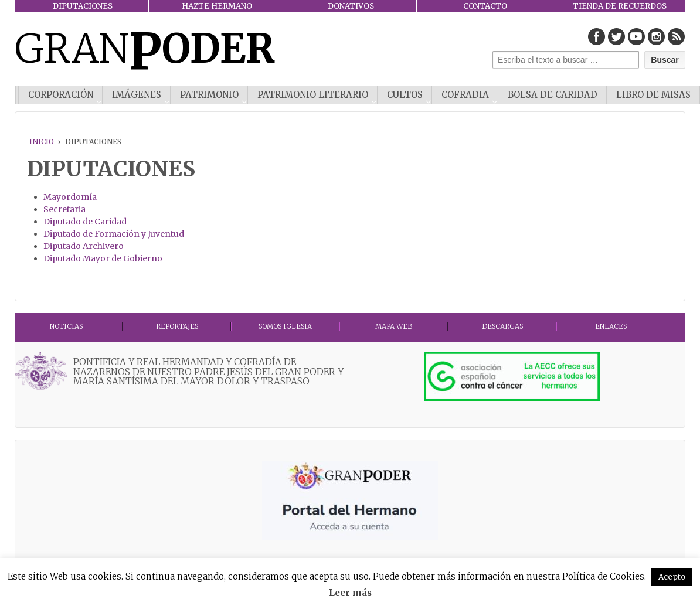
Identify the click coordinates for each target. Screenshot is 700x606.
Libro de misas (653, 95)
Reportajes (177, 326)
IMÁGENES (137, 95)
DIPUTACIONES (83, 6)
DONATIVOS (351, 6)
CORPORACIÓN (61, 95)
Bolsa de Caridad (553, 95)
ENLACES (611, 326)
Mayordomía (70, 197)
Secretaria (64, 209)
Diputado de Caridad (85, 222)
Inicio (42, 142)
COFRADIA (465, 95)
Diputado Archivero (84, 246)
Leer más (350, 593)
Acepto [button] (672, 577)
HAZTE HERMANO (217, 6)
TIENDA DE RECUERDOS (620, 6)
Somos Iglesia (285, 326)
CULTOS (405, 95)
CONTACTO (485, 6)
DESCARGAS (502, 326)
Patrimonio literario (313, 95)
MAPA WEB (394, 326)
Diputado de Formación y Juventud (114, 234)
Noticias (66, 326)
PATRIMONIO (209, 95)
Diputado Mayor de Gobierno (103, 258)
